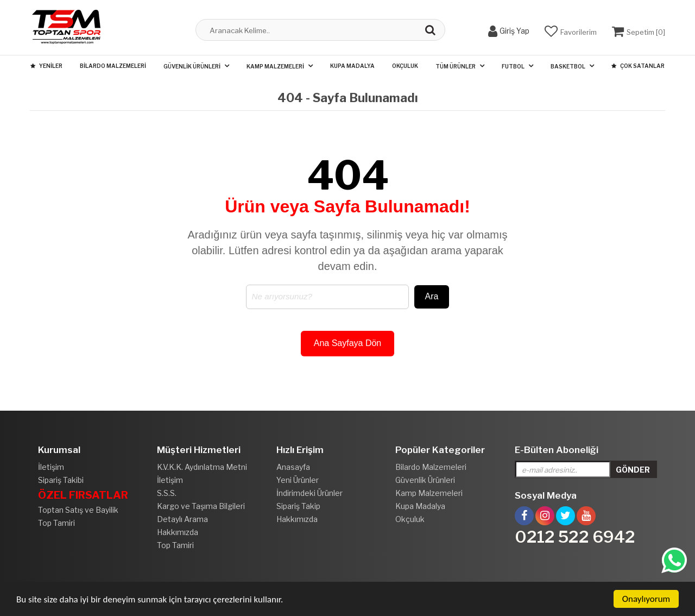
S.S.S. (167, 493)
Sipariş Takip (298, 506)
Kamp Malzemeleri (275, 66)
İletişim (51, 467)
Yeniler (46, 66)
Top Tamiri (56, 523)
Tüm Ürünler (456, 66)
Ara (432, 296)
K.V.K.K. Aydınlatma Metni (202, 467)
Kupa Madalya (352, 66)
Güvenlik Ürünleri (192, 66)
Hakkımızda (178, 532)
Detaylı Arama (182, 519)
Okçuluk (405, 66)
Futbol (513, 66)
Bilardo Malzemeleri (113, 66)
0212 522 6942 (575, 537)
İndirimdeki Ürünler (309, 493)
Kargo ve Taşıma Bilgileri (201, 506)
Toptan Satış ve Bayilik (78, 510)
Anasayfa (293, 467)
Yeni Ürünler (298, 480)
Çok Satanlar (638, 66)
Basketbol (568, 66)
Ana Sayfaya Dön (348, 343)
